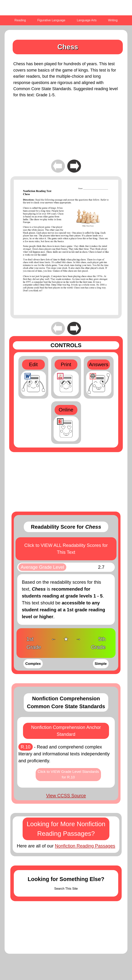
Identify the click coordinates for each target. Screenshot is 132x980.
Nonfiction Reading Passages (85, 846)
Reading (20, 20)
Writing (113, 20)
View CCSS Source (66, 796)
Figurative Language (51, 20)
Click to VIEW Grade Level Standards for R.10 (68, 774)
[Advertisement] (66, 132)
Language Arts (87, 20)
